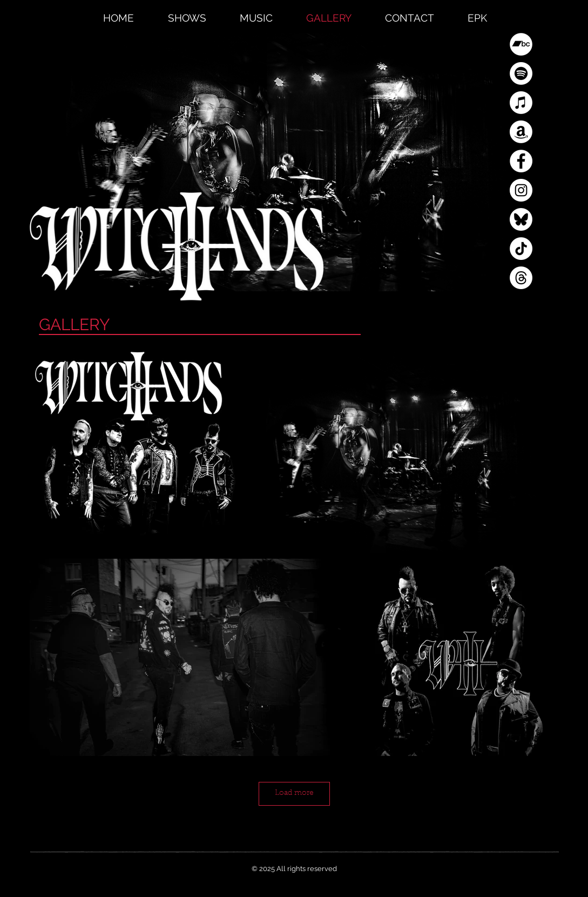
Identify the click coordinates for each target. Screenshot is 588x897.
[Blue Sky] (521, 219)
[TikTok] (521, 249)
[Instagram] (521, 190)
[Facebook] (521, 161)
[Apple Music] (521, 103)
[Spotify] (521, 73)
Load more (294, 793)
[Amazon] (521, 132)
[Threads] (521, 278)
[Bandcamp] (521, 44)
